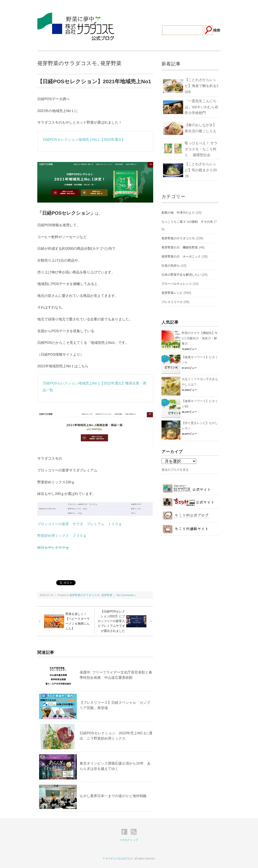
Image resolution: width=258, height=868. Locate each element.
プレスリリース (172, 302)
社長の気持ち (171, 266)
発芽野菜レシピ (172, 293)
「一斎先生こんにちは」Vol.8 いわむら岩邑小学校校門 (201, 107)
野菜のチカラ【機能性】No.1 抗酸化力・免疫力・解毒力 (199, 338)
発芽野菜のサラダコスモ (67, 63)
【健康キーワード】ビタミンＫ (200, 360)
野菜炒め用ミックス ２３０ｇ (62, 536)
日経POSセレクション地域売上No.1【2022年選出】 (84, 139)
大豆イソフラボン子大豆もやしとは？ (200, 382)
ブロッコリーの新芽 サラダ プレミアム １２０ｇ (80, 524)
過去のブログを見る (175, 470)
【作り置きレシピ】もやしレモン (200, 426)
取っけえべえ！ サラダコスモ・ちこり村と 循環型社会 (201, 149)
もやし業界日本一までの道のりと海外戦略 (113, 796)
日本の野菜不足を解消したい (181, 275)
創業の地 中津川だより (178, 213)
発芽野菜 (111, 63)
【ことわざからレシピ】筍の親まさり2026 (201, 170)
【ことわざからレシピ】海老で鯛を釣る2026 (202, 86)
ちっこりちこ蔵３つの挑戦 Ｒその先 (187, 222)
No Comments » (126, 595)
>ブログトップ (129, 840)
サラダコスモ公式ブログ (119, 859)
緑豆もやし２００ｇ (53, 547)
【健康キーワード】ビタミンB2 (200, 404)
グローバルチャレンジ (177, 284)
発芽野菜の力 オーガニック (181, 257)
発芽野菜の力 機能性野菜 (180, 247)
